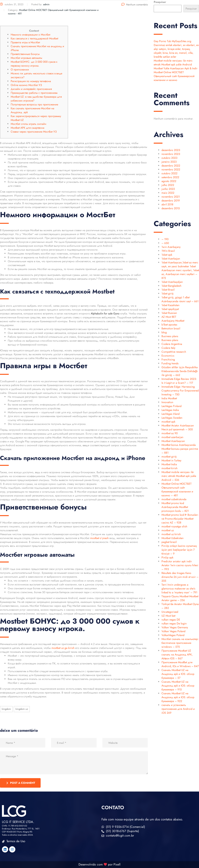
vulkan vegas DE (171, 620)
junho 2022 (168, 189)
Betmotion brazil (171, 328)
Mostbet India (169, 464)
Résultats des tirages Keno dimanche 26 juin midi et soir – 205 (180, 577)
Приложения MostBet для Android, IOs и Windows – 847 (180, 664)
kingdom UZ (22, 709)
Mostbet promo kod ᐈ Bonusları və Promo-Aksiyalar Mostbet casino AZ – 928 (180, 519)
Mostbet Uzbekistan (172, 538)
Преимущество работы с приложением (34, 93)
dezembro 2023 (171, 150)
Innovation (167, 402)
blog (164, 332)
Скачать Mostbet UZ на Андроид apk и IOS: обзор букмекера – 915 (178, 686)
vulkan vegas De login (174, 623)
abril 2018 (167, 204)
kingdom (6, 709)
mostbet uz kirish (171, 534)
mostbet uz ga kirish (63, 648)
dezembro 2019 (171, 201)
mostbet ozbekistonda (174, 499)
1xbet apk (167, 255)
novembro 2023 (171, 154)
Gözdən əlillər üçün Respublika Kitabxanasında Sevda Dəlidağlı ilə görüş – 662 (180, 371)
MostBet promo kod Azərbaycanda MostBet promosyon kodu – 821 (175, 507)
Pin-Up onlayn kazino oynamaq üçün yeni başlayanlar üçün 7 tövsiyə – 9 (179, 550)
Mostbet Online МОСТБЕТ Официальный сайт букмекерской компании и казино (174, 76)
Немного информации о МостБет (31, 35)
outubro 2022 (169, 173)
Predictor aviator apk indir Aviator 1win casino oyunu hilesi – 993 (180, 565)
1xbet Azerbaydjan (172, 282)
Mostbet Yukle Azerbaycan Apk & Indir (176, 68)
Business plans (170, 336)
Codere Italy (168, 348)
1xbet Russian (169, 313)
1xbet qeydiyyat (170, 309)
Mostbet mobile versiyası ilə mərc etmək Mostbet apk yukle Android (173, 62)
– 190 (165, 239)
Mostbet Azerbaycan (173, 441)
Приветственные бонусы (25, 54)
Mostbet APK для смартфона (27, 128)
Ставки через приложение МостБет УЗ (34, 132)
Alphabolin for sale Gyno (105, 313)
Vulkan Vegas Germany (175, 627)
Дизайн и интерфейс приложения (31, 89)
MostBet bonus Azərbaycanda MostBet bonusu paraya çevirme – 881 (180, 449)
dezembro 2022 (171, 166)
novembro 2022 (171, 169)
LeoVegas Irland (171, 414)
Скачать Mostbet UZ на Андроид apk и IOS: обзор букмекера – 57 (178, 674)
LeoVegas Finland (172, 406)
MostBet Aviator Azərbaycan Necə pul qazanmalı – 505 (178, 427)
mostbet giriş (169, 457)
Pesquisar (160, 2)
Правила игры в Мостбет (25, 42)
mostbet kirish (169, 468)
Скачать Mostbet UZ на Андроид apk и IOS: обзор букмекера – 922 (178, 697)
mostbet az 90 (170, 433)
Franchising (168, 359)
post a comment (21, 783)
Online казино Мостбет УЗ (26, 85)
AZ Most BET (169, 317)
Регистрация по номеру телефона (31, 81)
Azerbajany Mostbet (173, 321)
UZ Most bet (168, 616)
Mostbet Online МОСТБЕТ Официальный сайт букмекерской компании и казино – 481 (177, 490)
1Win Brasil (168, 251)
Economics (168, 356)
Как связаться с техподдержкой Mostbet (34, 38)
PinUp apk (167, 557)
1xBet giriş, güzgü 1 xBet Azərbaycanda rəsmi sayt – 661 (180, 299)
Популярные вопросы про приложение (34, 104)
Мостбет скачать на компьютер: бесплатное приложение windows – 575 (180, 643)
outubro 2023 (169, 158)
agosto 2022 (169, 181)
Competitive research (174, 352)
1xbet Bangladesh (171, 286)
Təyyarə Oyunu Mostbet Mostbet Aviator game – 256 (180, 598)
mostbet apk (168, 422)
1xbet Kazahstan (170, 305)
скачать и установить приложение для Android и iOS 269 (178, 709)
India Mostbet (169, 398)
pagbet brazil (169, 542)
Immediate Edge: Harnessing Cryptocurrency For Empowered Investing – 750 (180, 391)
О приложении (20, 69)
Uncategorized (170, 612)
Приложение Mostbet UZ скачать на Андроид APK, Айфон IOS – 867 (177, 654)
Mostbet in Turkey (171, 460)
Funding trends (170, 363)
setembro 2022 (170, 177)
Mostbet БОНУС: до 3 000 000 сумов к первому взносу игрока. (34, 64)
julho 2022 (168, 185)
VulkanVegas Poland (173, 635)
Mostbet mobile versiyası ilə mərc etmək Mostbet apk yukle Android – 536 (179, 476)
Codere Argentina (172, 344)
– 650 (165, 243)
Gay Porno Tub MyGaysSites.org (172, 41)
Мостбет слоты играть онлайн (28, 124)
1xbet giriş (168, 293)
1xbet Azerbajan (171, 259)
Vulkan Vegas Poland (173, 631)
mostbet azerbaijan (172, 437)
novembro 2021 (171, 197)
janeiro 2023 (169, 162)
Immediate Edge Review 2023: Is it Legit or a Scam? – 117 (179, 381)
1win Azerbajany (171, 247)
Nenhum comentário (135, 5)
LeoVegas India (170, 410)
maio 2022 (168, 193)
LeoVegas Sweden (172, 418)
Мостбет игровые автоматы (26, 58)
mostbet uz (168, 530)
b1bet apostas (169, 325)
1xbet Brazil (168, 290)
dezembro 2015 (171, 208)
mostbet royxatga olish (174, 526)
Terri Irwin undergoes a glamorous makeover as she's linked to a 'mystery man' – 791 (179, 589)
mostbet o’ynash (99, 538)
